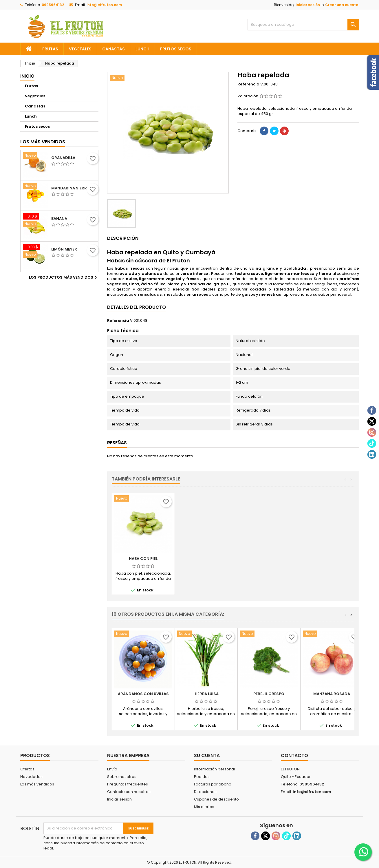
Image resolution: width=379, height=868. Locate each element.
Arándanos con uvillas (143, 694)
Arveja (143, 559)
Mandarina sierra (70, 188)
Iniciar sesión (308, 5)
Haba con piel (332, 559)
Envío (112, 769)
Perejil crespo (269, 694)
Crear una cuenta (342, 5)
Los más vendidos (43, 142)
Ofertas (27, 769)
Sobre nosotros (122, 777)
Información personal (214, 769)
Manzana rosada (332, 694)
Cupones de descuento (216, 799)
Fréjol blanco (206, 559)
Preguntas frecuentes (128, 784)
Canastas (113, 49)
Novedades (31, 777)
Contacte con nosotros (129, 792)
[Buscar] (303, 25)
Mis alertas (204, 807)
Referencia (248, 84)
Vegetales (80, 49)
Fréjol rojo (269, 559)
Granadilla (63, 158)
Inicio (27, 76)
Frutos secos (176, 49)
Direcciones (205, 792)
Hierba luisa (206, 694)
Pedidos (202, 777)
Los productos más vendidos (64, 277)
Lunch (142, 49)
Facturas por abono (213, 784)
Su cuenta (207, 755)
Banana (59, 219)
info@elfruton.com (104, 5)
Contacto (294, 755)
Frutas (50, 49)
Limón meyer (64, 249)
